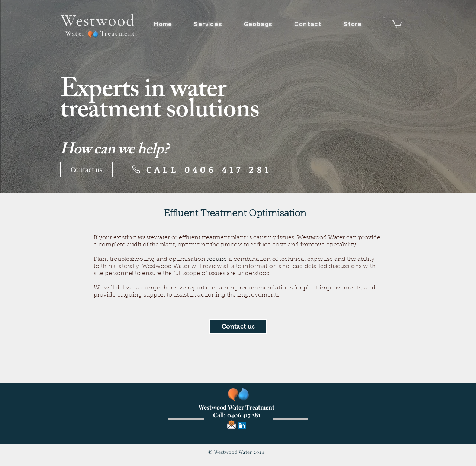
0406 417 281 (244, 415)
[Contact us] (86, 169)
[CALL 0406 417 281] (201, 169)
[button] (397, 24)
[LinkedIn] (242, 425)
